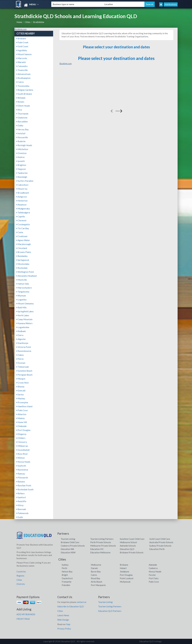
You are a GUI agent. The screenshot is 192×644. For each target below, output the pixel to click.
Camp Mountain (25, 319)
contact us (81, 602)
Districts (21, 584)
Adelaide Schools (128, 546)
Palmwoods (23, 513)
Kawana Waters (25, 323)
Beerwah (21, 509)
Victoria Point (24, 347)
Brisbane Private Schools (132, 552)
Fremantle (67, 582)
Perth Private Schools (101, 542)
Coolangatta (23, 224)
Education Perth (157, 549)
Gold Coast (22, 46)
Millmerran (22, 446)
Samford (21, 497)
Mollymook (125, 582)
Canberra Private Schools (73, 546)
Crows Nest (23, 383)
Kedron (21, 157)
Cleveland (22, 248)
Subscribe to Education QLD (71, 606)
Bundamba (22, 256)
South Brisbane (24, 94)
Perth (64, 568)
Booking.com (20, 29)
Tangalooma (23, 292)
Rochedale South (25, 489)
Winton (21, 458)
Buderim (21, 141)
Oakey (20, 355)
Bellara (20, 493)
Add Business (171, 4)
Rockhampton (24, 78)
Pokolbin (66, 585)
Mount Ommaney (25, 303)
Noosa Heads (23, 462)
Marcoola (22, 58)
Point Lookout (127, 578)
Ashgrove (22, 197)
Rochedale (22, 268)
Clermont (21, 220)
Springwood (23, 260)
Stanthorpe (22, 343)
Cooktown (22, 236)
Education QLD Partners (110, 611)
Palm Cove (22, 410)
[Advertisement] (116, 89)
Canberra (153, 568)
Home (19, 22)
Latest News (63, 615)
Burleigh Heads (24, 145)
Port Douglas (24, 430)
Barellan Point (24, 485)
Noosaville (22, 137)
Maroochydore (24, 288)
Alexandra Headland (27, 276)
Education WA (67, 549)
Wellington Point (25, 272)
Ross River (22, 454)
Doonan (21, 363)
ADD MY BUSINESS (26, 614)
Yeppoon (21, 169)
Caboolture (22, 185)
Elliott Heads (23, 106)
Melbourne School (128, 542)
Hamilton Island (24, 406)
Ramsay (21, 474)
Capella (21, 216)
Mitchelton (22, 149)
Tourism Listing (68, 539)
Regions (20, 576)
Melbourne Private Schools (103, 546)
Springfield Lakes (25, 311)
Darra (20, 335)
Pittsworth (22, 478)
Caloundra (22, 66)
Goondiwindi (23, 450)
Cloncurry (22, 442)
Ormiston (22, 153)
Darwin (94, 568)
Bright (65, 575)
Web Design (63, 620)
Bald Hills (22, 307)
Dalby (20, 125)
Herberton (22, 201)
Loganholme (23, 327)
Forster (152, 575)
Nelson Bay (67, 572)
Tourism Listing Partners (102, 539)
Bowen (20, 102)
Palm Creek (22, 42)
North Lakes (23, 315)
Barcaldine (22, 122)
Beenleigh (22, 177)
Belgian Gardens (25, 90)
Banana (21, 482)
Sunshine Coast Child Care (132, 539)
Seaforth (21, 466)
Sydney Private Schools (160, 546)
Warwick (21, 62)
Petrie (20, 359)
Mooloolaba (23, 264)
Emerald (21, 391)
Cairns (20, 82)
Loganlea (21, 300)
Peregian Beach (25, 375)
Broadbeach (23, 193)
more (119, 111)
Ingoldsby (22, 50)
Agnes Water (23, 240)
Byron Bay (96, 572)
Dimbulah (22, 426)
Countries (21, 572)
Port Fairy (154, 578)
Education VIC (97, 549)
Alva (19, 110)
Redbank (21, 331)
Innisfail (21, 133)
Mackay (21, 398)
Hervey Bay (23, 129)
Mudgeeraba (23, 209)
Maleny (21, 418)
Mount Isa (22, 189)
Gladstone (22, 118)
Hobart (123, 568)
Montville (22, 280)
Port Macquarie (98, 585)
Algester (21, 339)
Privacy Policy (64, 629)
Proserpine (22, 402)
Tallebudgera (23, 213)
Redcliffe (21, 501)
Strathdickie (39, 22)
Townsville (22, 70)
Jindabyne (124, 572)
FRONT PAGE (23, 619)
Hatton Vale (23, 284)
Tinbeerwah (23, 367)
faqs (68, 624)
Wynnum (21, 296)
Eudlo (20, 517)
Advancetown (24, 74)
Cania (20, 232)
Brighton (21, 165)
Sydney (65, 565)
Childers (21, 438)
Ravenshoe (22, 470)
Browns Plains (24, 252)
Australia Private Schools (161, 542)
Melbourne (96, 565)
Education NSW (68, 552)
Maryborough (24, 244)
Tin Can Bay (23, 228)
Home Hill (22, 422)
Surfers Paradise (25, 181)
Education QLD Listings (150, 641)
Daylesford (67, 578)
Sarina (20, 394)
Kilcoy (20, 505)
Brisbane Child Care (70, 542)
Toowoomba (23, 86)
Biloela (20, 387)
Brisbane (21, 38)
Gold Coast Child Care (160, 539)
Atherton (21, 414)
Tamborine (22, 173)
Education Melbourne (100, 552)
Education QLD (127, 549)
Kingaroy (21, 434)
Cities (27, 22)
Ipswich (21, 161)
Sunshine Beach (24, 371)
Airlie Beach (96, 582)
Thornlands (22, 114)
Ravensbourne (24, 351)
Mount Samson (24, 54)
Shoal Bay (96, 578)
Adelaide (153, 565)
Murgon (21, 379)
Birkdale (21, 98)
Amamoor (22, 205)
